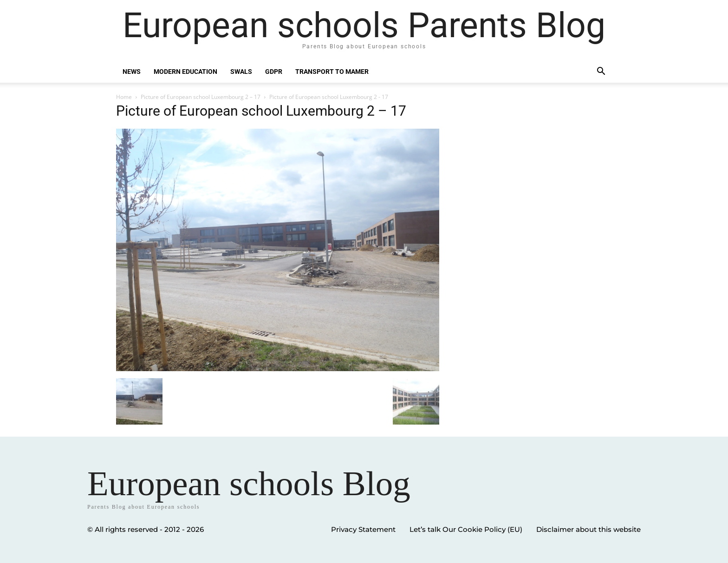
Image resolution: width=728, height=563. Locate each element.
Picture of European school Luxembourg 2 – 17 (201, 97)
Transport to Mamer (332, 72)
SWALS (241, 72)
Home (124, 97)
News (132, 72)
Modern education (185, 72)
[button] (601, 72)
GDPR (274, 72)
